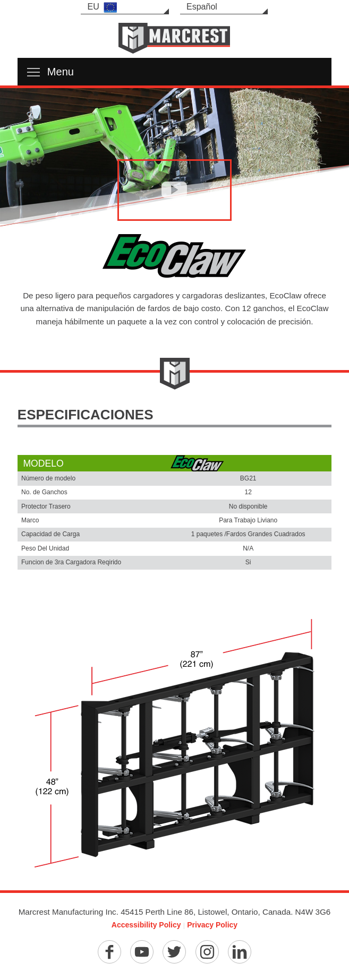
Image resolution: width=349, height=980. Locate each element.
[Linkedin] (240, 952)
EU (102, 7)
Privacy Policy (212, 925)
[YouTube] (142, 952)
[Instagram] (207, 952)
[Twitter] (174, 952)
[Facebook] (109, 952)
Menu (50, 72)
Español (202, 7)
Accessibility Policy (146, 925)
